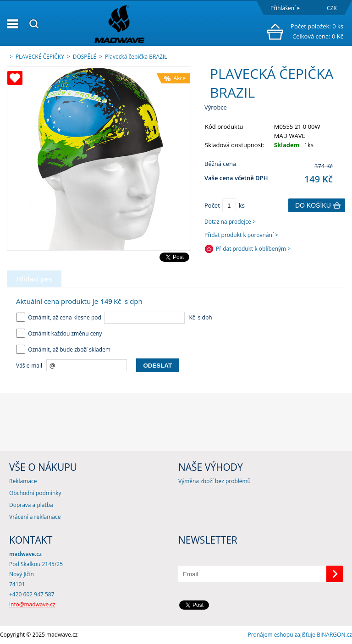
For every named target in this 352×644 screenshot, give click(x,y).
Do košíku (313, 205)
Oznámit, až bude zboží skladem (63, 350)
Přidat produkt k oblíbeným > (253, 249)
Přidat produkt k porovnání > (241, 235)
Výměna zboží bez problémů (214, 481)
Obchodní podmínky (35, 493)
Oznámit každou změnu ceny (59, 333)
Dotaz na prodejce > (230, 222)
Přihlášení (283, 8)
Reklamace (23, 481)
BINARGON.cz (334, 635)
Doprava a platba (31, 505)
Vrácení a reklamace (35, 517)
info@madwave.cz (32, 604)
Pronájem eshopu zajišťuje (281, 635)
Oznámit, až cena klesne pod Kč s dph (114, 317)
